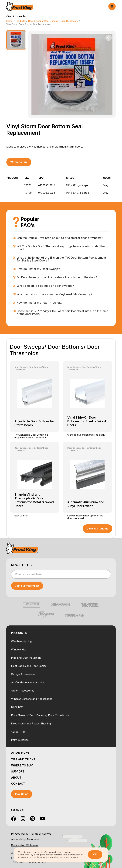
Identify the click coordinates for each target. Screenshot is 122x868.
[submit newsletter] (27, 586)
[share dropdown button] (108, 38)
